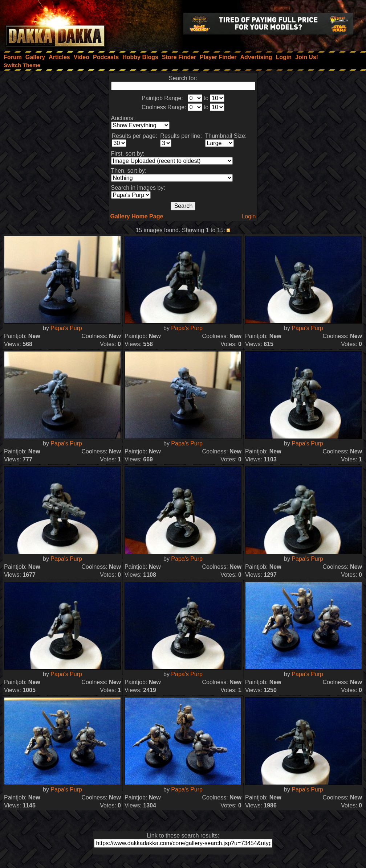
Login (249, 216)
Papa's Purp (66, 328)
